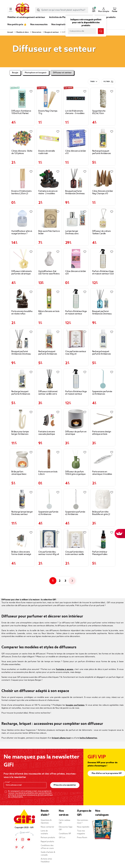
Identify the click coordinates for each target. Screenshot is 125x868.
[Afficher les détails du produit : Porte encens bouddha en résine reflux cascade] (22, 299)
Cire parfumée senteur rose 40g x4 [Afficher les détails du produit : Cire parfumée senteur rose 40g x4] (76, 353)
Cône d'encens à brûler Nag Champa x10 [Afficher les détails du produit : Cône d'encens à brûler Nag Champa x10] (103, 192)
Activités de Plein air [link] (60, 17)
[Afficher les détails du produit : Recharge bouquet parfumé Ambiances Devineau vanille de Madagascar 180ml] (22, 379)
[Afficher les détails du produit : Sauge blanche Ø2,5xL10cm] (103, 98)
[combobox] (62, 10)
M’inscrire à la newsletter (65, 785)
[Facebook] (16, 839)
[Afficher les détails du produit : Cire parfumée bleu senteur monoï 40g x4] (49, 539)
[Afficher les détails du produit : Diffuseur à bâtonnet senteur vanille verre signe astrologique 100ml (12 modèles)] (49, 379)
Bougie (15, 73)
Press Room (82, 838)
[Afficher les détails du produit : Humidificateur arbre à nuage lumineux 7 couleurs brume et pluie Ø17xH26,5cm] (22, 219)
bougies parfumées (75, 705)
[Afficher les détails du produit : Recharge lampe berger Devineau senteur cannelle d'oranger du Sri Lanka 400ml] (22, 499)
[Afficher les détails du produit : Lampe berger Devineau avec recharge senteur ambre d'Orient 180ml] (76, 219)
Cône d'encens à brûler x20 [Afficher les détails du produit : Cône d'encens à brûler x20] (76, 273)
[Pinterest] (16, 847)
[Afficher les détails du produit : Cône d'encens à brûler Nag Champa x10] (103, 178)
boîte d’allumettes (88, 738)
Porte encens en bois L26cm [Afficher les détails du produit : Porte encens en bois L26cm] (48, 473)
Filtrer (108, 82)
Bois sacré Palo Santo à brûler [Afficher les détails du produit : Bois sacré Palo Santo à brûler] (49, 232)
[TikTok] (23, 847)
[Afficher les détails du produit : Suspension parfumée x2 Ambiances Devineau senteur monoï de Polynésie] (103, 379)
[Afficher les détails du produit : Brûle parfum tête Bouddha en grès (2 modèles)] (103, 499)
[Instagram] (23, 839)
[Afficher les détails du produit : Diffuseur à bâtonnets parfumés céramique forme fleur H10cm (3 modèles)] (22, 259)
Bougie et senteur (52, 32)
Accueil (10, 32)
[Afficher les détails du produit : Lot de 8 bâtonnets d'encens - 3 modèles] (76, 98)
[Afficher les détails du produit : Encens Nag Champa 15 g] (49, 98)
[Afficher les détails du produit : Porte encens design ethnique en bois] (103, 419)
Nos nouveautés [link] (39, 25)
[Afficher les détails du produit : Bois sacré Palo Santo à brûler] (49, 219)
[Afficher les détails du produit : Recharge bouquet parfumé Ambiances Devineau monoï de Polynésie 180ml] (103, 138)
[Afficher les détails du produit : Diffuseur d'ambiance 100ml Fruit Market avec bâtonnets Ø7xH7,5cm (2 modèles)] (22, 98)
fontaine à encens (65, 669)
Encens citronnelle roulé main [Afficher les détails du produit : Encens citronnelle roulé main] (47, 152)
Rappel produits (47, 842)
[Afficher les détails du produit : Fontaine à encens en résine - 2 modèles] (49, 178)
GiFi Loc (62, 838)
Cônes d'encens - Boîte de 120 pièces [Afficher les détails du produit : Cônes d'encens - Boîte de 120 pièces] (22, 152)
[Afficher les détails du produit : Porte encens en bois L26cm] (49, 459)
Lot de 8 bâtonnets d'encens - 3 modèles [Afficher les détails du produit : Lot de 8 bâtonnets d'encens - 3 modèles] (75, 112)
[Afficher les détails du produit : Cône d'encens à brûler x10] (76, 138)
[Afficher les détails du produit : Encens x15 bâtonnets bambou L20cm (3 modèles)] (22, 178)
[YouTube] (29, 839)
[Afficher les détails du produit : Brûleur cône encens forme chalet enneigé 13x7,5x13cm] (22, 539)
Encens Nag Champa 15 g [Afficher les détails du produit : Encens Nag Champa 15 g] (48, 112)
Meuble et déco (22, 32)
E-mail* (8, 782)
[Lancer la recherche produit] (38, 10)
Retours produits (48, 838)
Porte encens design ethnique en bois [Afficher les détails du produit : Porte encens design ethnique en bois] (102, 433)
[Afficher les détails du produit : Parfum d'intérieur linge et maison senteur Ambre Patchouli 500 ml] (76, 379)
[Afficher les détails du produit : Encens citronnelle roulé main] (49, 138)
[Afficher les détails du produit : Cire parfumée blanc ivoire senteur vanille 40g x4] (76, 539)
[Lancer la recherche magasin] (101, 31)
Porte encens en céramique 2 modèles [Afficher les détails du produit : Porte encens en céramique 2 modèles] (102, 473)
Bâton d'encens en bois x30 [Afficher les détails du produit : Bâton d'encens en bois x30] (49, 313)
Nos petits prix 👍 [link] (17, 25)
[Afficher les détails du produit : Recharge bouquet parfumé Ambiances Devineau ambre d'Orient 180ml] (49, 339)
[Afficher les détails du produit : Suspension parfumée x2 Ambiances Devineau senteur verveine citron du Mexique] (49, 499)
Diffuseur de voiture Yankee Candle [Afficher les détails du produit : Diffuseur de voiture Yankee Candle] (101, 232)
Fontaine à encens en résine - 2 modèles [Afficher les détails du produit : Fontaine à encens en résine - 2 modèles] (48, 192)
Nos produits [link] (109, 17)
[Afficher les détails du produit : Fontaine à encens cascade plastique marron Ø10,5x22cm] (49, 419)
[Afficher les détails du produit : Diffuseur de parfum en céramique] (76, 419)
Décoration (36, 32)
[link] (109, 21)
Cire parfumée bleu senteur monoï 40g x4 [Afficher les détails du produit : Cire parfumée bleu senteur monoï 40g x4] (49, 553)
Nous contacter (47, 827)
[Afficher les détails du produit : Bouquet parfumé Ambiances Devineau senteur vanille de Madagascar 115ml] (22, 339)
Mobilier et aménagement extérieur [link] (26, 17)
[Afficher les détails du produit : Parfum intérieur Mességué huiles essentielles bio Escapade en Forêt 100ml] (103, 539)
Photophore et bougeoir (36, 73)
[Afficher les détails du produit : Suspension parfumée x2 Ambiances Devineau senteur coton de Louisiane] (76, 499)
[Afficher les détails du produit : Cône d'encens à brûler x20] (76, 259)
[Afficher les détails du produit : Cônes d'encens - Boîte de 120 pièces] (22, 138)
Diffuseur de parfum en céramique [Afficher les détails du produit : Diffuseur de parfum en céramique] (76, 433)
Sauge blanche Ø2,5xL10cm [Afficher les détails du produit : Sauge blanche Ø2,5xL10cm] (99, 112)
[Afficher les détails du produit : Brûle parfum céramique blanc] (22, 459)
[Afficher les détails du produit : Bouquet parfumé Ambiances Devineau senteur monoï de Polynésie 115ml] (103, 299)
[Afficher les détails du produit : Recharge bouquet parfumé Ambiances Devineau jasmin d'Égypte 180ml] (103, 339)
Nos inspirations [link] (60, 25)
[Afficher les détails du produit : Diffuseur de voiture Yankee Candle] (103, 219)
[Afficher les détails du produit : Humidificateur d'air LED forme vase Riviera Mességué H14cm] (49, 259)
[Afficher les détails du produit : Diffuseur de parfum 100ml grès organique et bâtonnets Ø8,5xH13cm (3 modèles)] (76, 459)
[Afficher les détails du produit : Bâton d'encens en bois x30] (49, 299)
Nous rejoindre (83, 827)
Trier (92, 82)
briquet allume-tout (61, 738)
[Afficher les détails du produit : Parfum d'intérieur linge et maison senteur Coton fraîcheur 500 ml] (76, 299)
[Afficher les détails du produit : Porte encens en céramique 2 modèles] (103, 459)
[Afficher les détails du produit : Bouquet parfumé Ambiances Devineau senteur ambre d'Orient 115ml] (76, 178)
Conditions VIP (65, 834)
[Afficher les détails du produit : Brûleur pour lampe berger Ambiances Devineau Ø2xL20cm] (22, 419)
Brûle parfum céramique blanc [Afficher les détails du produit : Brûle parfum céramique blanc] (19, 473)
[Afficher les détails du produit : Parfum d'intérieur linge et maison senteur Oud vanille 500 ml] (103, 259)
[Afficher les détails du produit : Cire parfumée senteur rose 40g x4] (76, 339)
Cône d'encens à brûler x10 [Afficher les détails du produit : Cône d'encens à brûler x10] (76, 152)
